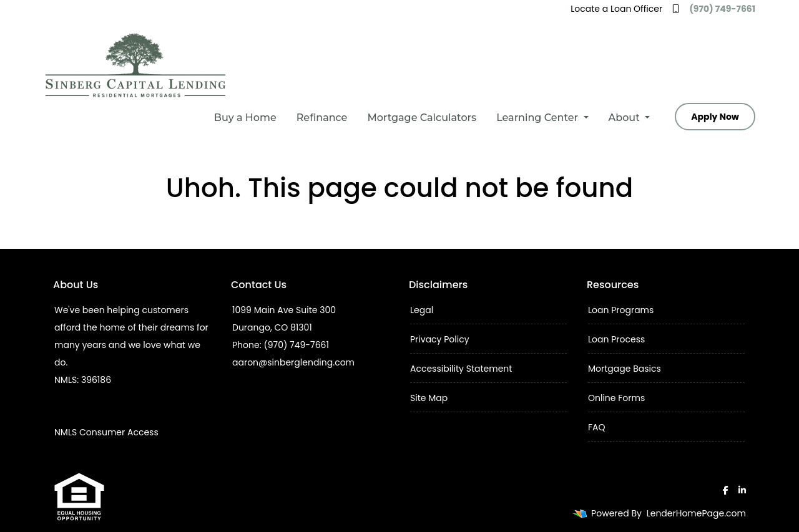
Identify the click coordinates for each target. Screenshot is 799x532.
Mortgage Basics (625, 369)
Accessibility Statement (461, 369)
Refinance (322, 118)
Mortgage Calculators (422, 118)
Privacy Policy (440, 339)
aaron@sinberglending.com (293, 362)
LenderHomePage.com (696, 513)
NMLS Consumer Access (106, 432)
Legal (422, 310)
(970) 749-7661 (714, 9)
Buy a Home (245, 118)
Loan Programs (621, 310)
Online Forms (616, 398)
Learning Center (538, 118)
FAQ (597, 427)
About (626, 118)
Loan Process (616, 339)
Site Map (429, 398)
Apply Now (715, 117)
